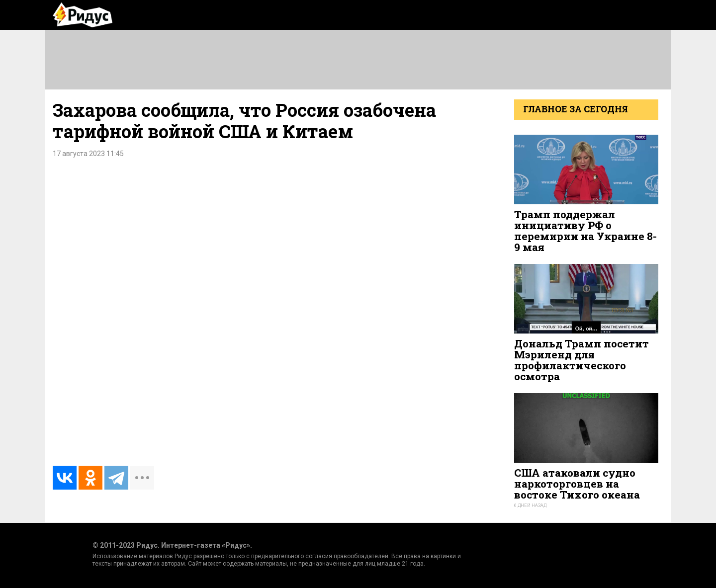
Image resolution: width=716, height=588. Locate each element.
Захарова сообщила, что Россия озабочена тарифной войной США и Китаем (244, 121)
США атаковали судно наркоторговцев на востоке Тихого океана (577, 484)
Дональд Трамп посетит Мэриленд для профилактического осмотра (582, 360)
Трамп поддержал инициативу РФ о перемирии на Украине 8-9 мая (585, 231)
